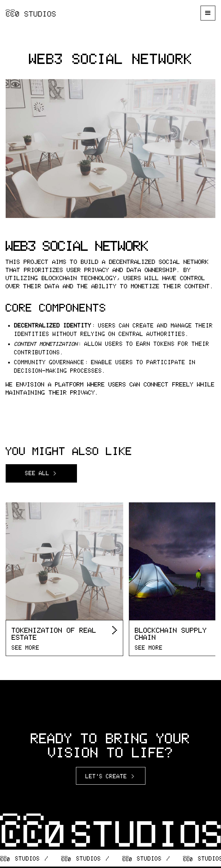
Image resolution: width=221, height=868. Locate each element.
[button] (208, 13)
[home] (31, 13)
